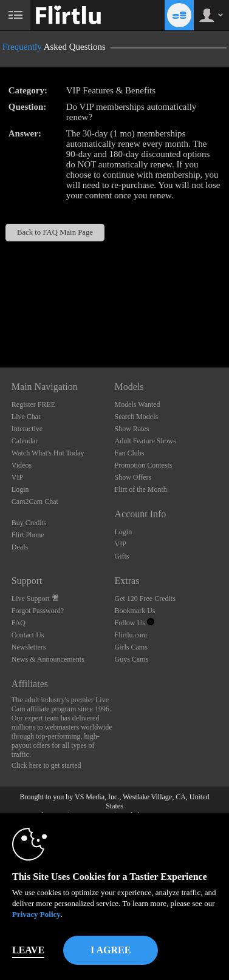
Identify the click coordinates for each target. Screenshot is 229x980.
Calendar (25, 441)
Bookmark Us (135, 611)
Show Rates (132, 429)
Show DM (0, 322)
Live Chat (26, 417)
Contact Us (28, 635)
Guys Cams (131, 659)
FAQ (19, 623)
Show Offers (133, 477)
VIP (17, 477)
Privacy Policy (36, 914)
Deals (20, 547)
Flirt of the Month (140, 489)
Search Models (136, 417)
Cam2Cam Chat (35, 502)
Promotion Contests (143, 465)
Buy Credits (29, 523)
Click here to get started (46, 765)
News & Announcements (48, 659)
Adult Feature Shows (145, 441)
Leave (28, 950)
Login (20, 489)
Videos (22, 465)
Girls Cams (131, 647)
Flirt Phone (28, 535)
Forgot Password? (38, 611)
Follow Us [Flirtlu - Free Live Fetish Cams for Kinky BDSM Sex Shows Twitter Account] (134, 623)
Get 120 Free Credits (145, 599)
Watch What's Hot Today (48, 453)
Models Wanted (137, 404)
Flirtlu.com (131, 635)
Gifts (121, 556)
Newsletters (29, 647)
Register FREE (33, 404)
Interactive (27, 429)
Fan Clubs (129, 453)
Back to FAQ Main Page (55, 232)
